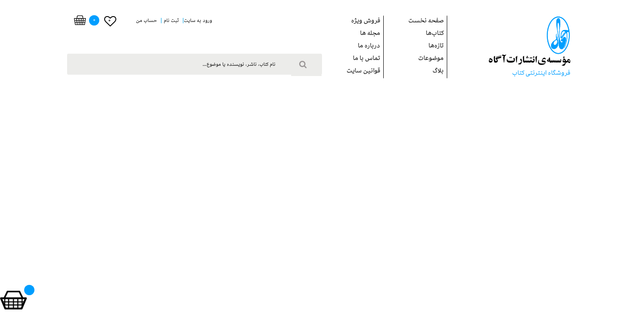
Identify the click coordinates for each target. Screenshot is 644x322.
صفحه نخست (426, 22)
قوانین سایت (363, 72)
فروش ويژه (366, 22)
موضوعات (431, 59)
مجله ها (370, 34)
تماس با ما (366, 59)
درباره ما (369, 47)
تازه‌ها (436, 47)
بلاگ (438, 72)
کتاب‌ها (435, 34)
